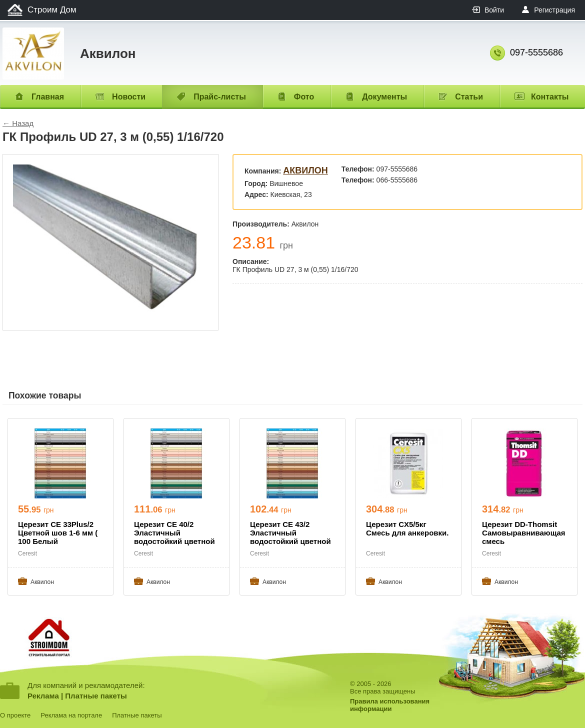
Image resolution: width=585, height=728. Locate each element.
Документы (384, 97)
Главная (48, 97)
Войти (494, 10)
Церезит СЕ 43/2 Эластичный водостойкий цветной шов (290, 533)
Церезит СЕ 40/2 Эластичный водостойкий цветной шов (174, 533)
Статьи (469, 97)
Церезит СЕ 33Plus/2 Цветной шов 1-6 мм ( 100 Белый (58, 533)
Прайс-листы (220, 97)
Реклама (43, 696)
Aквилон (305, 170)
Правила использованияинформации (390, 705)
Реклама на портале (71, 715)
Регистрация (554, 10)
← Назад (18, 123)
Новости (129, 97)
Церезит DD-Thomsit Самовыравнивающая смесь (524, 533)
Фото (304, 97)
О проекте (15, 715)
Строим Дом (52, 10)
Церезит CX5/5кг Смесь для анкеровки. (407, 528)
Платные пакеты (96, 696)
